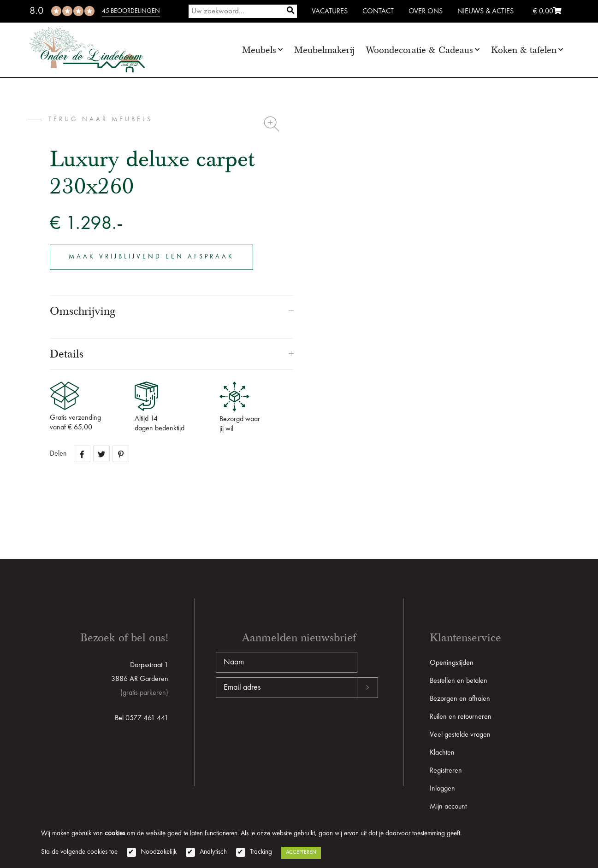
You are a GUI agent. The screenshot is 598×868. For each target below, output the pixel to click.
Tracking (261, 852)
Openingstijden (452, 663)
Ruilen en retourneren (461, 717)
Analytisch (213, 852)
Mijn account (448, 807)
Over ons (426, 12)
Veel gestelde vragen (460, 735)
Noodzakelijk (159, 852)
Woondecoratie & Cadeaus (419, 50)
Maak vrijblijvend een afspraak (151, 257)
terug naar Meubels (101, 119)
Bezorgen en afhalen (460, 699)
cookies (115, 834)
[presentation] (286, 727)
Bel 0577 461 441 (142, 718)
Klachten (442, 753)
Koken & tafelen (524, 50)
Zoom (272, 124)
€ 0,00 (547, 12)
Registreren (446, 771)
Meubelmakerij (324, 50)
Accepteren (301, 852)
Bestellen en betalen (459, 681)
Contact (378, 12)
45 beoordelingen (131, 11)
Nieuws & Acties (486, 12)
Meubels (259, 50)
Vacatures (330, 12)
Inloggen (442, 789)
